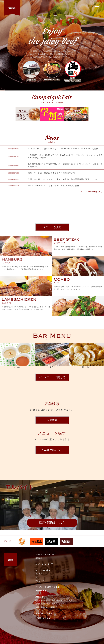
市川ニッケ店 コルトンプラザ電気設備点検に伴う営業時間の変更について (63, 179)
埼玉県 (63, 600)
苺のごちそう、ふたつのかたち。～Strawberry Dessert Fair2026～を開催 (63, 149)
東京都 (48, 600)
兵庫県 (55, 604)
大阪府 (48, 604)
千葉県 (70, 600)
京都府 (61, 604)
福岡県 (53, 607)
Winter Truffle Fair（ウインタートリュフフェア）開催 (54, 186)
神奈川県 (55, 600)
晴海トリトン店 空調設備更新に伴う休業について (51, 173)
